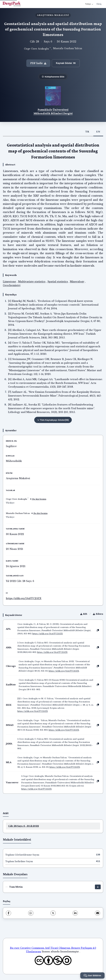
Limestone (9, 282)
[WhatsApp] (31, 913)
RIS (84, 614)
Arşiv (6, 813)
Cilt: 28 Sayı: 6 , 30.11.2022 (24, 826)
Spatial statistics (58, 282)
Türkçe (89, 4)
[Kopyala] (98, 630)
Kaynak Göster (66, 63)
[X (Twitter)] (53, 913)
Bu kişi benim (38, 499)
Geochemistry (12, 285)
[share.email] (98, 913)
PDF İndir (38, 63)
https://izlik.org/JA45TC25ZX (24, 598)
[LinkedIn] (75, 913)
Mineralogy (77, 282)
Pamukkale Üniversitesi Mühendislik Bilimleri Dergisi (53, 111)
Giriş (99, 4)
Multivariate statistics (32, 282)
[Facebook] (8, 913)
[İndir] (98, 887)
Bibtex (98, 614)
